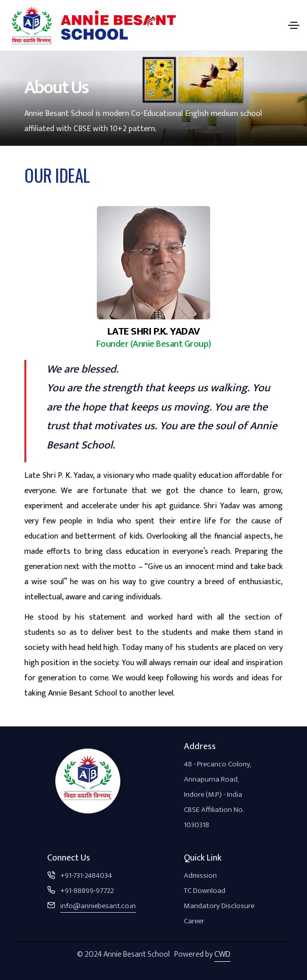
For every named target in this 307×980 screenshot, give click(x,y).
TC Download (205, 891)
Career (194, 921)
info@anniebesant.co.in (98, 906)
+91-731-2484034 (86, 875)
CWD (222, 954)
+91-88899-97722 (87, 891)
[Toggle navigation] (294, 25)
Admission (200, 875)
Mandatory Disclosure (219, 906)
